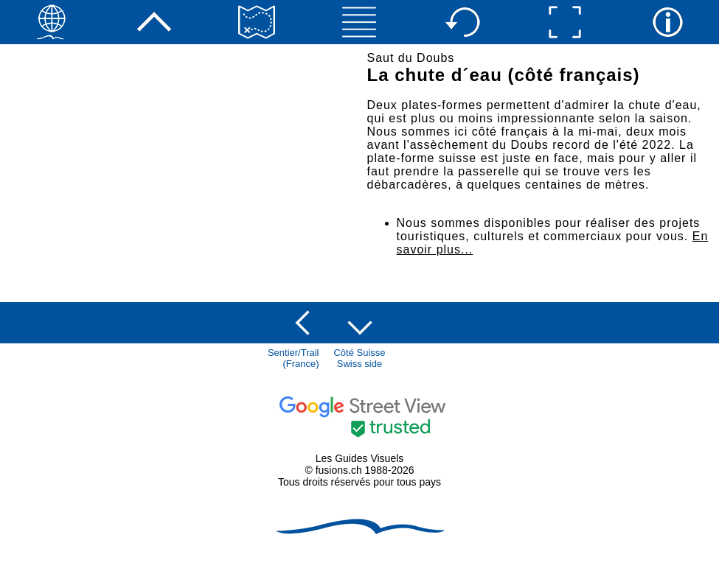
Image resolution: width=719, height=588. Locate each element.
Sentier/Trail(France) (293, 358)
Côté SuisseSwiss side (359, 358)
